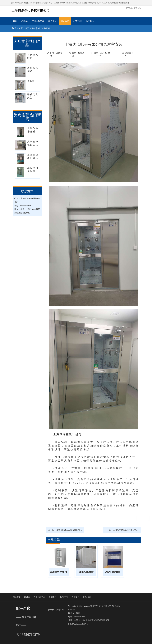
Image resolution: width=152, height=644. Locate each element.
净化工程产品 (38, 21)
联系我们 (90, 21)
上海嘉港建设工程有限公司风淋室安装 (73, 530)
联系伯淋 (138, 8)
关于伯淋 (129, 8)
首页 (15, 21)
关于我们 (77, 21)
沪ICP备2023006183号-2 (78, 624)
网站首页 (17, 597)
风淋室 (24, 21)
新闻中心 (53, 21)
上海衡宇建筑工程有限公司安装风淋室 (130, 530)
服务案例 (65, 21)
